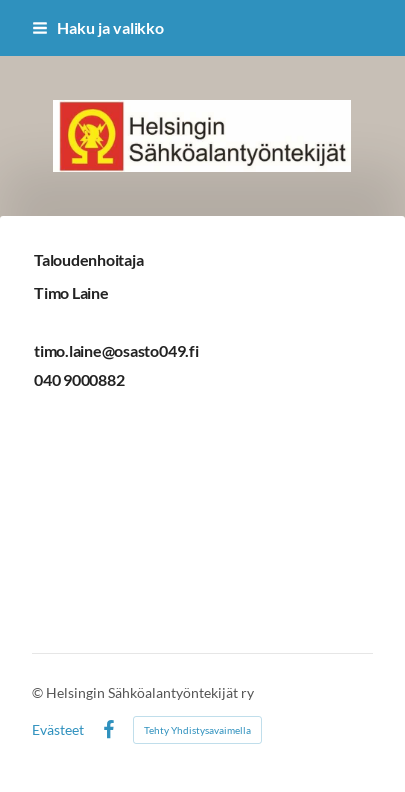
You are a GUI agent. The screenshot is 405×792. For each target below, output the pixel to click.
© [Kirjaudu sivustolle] (39, 692)
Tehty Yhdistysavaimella (197, 730)
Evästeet (58, 730)
